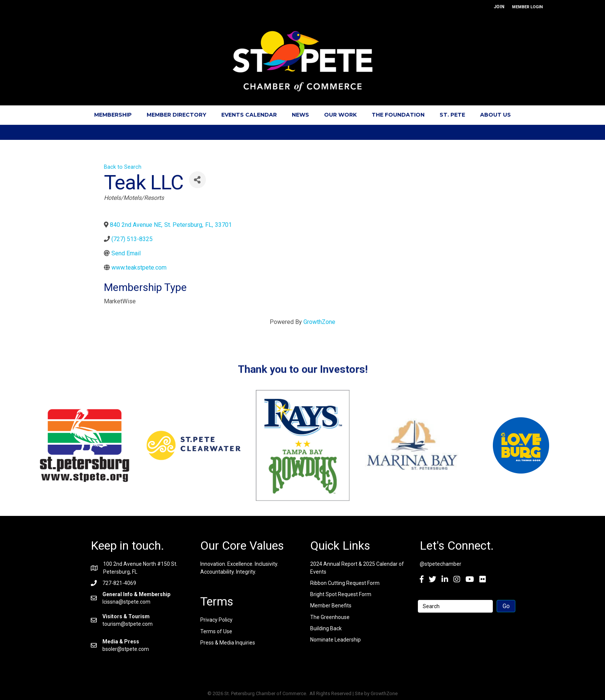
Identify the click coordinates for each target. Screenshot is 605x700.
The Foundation (398, 115)
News (300, 115)
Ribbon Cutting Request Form (345, 583)
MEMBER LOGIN (527, 7)
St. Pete (452, 115)
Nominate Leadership (336, 640)
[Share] (197, 180)
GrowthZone (319, 322)
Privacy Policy (216, 620)
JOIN (499, 7)
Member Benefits (331, 606)
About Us (495, 115)
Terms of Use (216, 631)
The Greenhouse (330, 617)
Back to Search (123, 167)
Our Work (340, 115)
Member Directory (176, 115)
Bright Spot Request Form (341, 594)
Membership (113, 115)
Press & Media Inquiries (228, 643)
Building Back (326, 628)
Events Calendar (249, 115)
